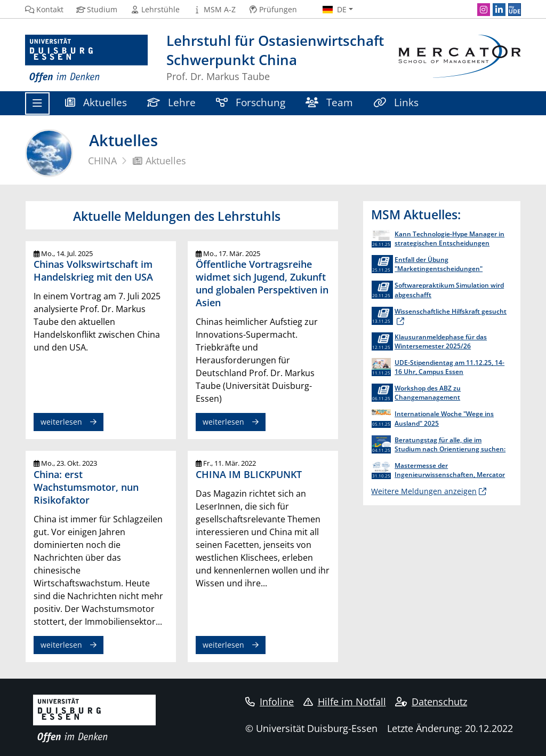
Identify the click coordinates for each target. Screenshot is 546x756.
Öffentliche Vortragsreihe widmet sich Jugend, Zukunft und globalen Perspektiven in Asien (262, 283)
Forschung (251, 102)
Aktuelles (96, 102)
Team (329, 102)
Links (396, 102)
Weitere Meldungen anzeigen (424, 491)
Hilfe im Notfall (345, 702)
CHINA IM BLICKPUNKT (249, 474)
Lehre (171, 102)
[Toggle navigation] (37, 104)
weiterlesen (61, 422)
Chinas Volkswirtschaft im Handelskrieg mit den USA (93, 270)
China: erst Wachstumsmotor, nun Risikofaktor (86, 487)
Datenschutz (431, 702)
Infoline (270, 702)
